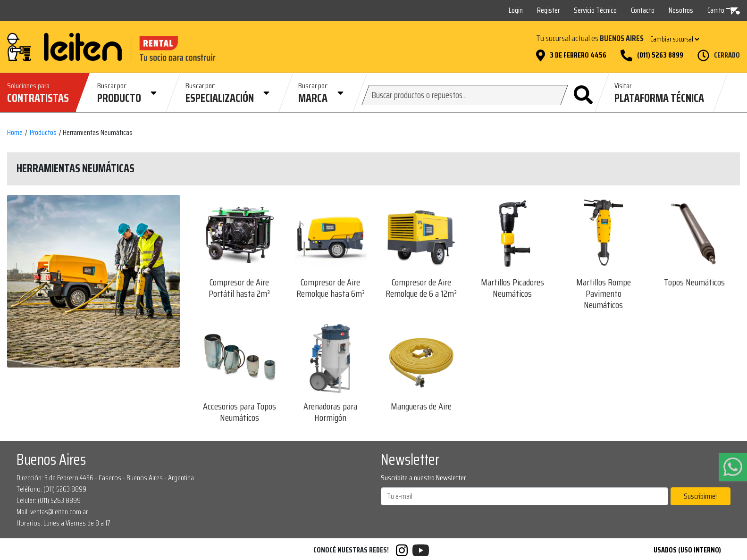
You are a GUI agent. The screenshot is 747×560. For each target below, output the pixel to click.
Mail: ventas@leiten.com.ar (52, 512)
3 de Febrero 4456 (578, 55)
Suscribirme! (700, 496)
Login (516, 10)
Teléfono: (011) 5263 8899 (51, 489)
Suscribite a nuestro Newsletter (423, 478)
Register (548, 10)
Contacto (643, 10)
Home (15, 133)
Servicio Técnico (595, 10)
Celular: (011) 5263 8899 (49, 500)
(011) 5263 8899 (660, 55)
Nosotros (681, 10)
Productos (43, 133)
